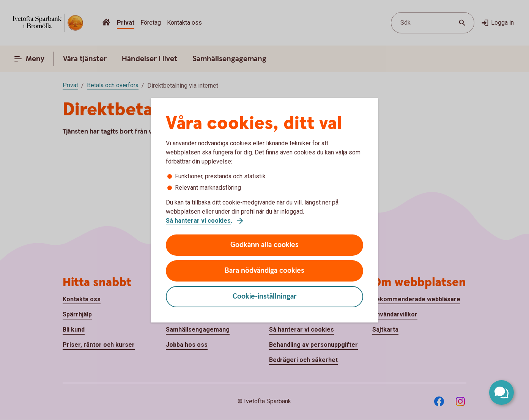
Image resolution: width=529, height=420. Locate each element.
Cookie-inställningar (265, 297)
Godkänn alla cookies (264, 245)
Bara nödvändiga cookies (264, 271)
